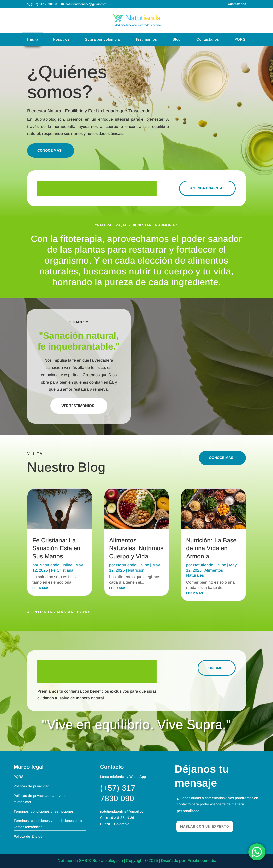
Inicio (33, 39)
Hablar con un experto (205, 826)
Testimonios (146, 39)
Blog (177, 39)
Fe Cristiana (62, 570)
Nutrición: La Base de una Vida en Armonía (211, 548)
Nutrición (136, 570)
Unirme (215, 668)
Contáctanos (237, 4)
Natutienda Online (56, 565)
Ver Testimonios (78, 406)
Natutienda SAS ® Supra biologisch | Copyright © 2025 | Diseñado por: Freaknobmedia (136, 861)
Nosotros (61, 39)
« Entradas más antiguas (59, 612)
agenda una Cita (206, 188)
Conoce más (49, 150)
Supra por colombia (102, 39)
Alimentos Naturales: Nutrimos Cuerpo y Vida (136, 548)
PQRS (240, 39)
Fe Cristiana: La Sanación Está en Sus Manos (56, 548)
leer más (41, 588)
